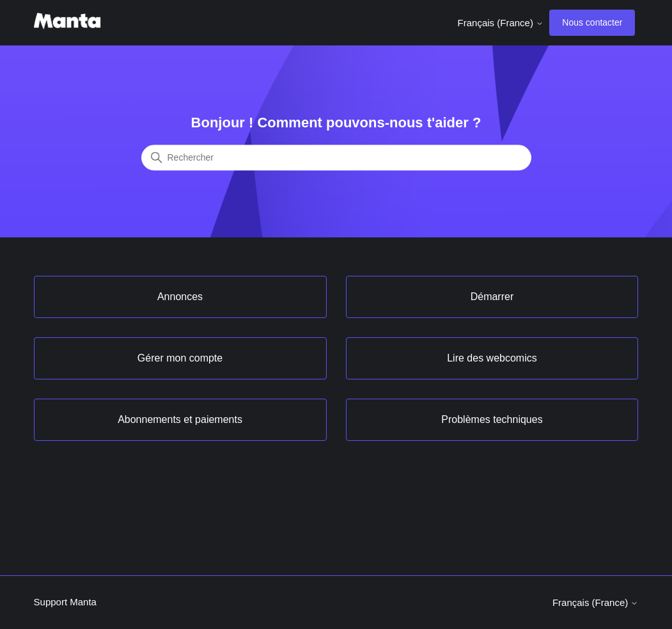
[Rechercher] (336, 158)
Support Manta (65, 602)
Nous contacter (592, 22)
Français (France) (501, 23)
